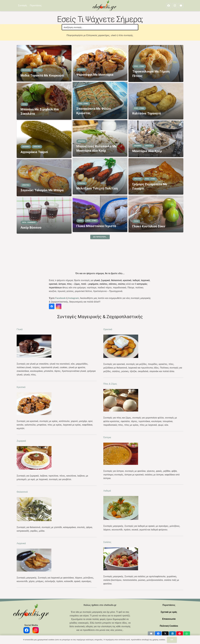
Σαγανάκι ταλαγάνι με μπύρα (42, 190)
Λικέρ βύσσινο (31, 227)
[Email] (181, 6)
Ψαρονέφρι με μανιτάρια (95, 74)
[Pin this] (180, 634)
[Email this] (151, 634)
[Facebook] (169, 6)
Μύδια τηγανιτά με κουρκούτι (42, 75)
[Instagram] (175, 6)
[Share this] (158, 634)
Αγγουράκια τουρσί (34, 152)
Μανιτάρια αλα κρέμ (147, 151)
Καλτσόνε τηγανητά (147, 113)
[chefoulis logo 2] (105, 6)
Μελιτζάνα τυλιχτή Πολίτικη (97, 188)
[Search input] (100, 27)
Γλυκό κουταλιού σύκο (149, 226)
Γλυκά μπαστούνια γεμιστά (96, 226)
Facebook (60, 298)
